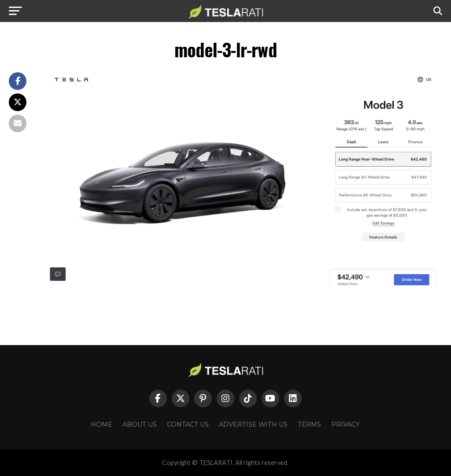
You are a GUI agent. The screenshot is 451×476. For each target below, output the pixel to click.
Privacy (346, 424)
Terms (309, 424)
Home (102, 424)
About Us (140, 424)
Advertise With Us (253, 424)
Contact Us (188, 424)
